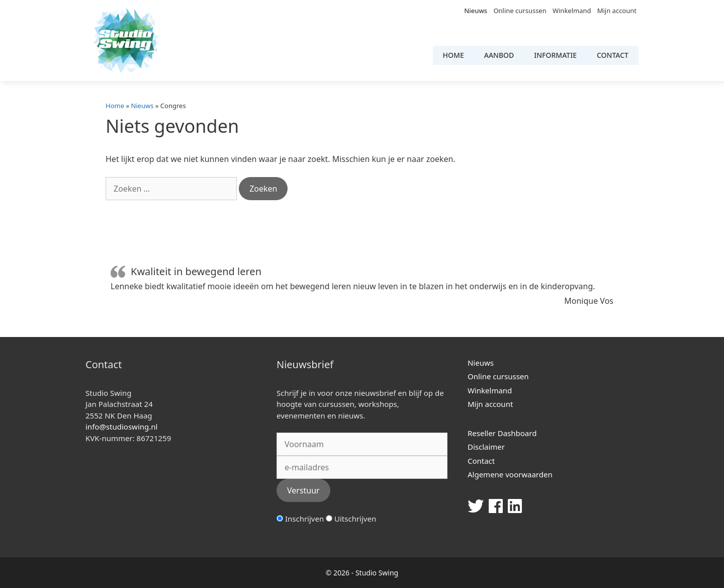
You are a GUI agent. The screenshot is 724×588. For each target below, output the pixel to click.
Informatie (555, 55)
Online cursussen (520, 11)
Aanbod (499, 55)
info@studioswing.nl (121, 427)
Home (454, 55)
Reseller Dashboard (502, 433)
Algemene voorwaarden (510, 474)
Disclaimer (486, 447)
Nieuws (476, 11)
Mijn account (617, 11)
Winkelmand (572, 11)
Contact (613, 55)
